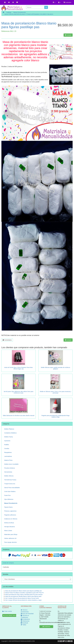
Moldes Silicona (9, 476)
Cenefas (7, 449)
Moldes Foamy (9, 437)
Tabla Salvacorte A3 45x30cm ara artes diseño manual (18, 416)
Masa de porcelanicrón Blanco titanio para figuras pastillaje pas (23, 591)
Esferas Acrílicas (9, 523)
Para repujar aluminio (10, 542)
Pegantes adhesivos (10, 515)
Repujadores (8, 452)
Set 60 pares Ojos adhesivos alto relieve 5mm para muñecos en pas (19, 392)
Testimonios (25, 621)
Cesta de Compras (8, 563)
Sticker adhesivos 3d (10, 538)
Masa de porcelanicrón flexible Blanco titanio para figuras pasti (23, 596)
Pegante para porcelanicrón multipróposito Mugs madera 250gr (56, 416)
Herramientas (8, 472)
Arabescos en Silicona (11, 519)
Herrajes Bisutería (9, 527)
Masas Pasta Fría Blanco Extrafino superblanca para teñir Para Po (24, 593)
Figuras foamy (8, 507)
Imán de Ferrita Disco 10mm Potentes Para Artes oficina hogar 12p (18, 368)
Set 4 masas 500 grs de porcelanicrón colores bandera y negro (23, 600)
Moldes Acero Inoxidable (11, 464)
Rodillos (7, 445)
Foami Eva (7, 495)
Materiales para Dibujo (11, 534)
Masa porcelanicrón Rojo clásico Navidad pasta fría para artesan (24, 595)
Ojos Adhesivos (9, 499)
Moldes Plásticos (9, 429)
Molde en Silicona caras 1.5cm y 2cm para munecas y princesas (56, 392)
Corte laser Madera (10, 491)
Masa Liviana (8, 531)
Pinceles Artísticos (10, 468)
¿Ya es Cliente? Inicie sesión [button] (10, 615)
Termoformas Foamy (10, 480)
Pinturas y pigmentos (10, 511)
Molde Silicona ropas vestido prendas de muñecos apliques (56, 368)
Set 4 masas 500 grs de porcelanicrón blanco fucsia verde (22, 598)
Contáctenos (25, 619)
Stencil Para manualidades (12, 488)
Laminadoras (8, 456)
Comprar (68, 35)
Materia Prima (8, 460)
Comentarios (7, 340)
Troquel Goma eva (10, 484)
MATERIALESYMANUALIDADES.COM (23, 641)
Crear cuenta (7, 611)
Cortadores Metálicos (10, 433)
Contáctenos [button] (46, 627)
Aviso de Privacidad (27, 614)
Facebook (24, 623)
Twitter (24, 625)
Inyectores (7, 441)
